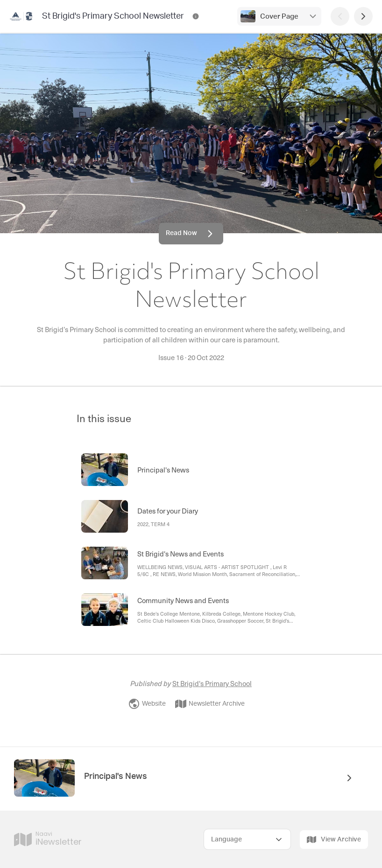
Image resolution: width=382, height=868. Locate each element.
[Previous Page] (340, 16)
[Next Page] (363, 16)
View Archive (334, 840)
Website (147, 704)
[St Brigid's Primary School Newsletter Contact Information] (196, 16)
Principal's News (116, 777)
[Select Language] (247, 839)
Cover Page (279, 17)
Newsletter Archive (210, 704)
